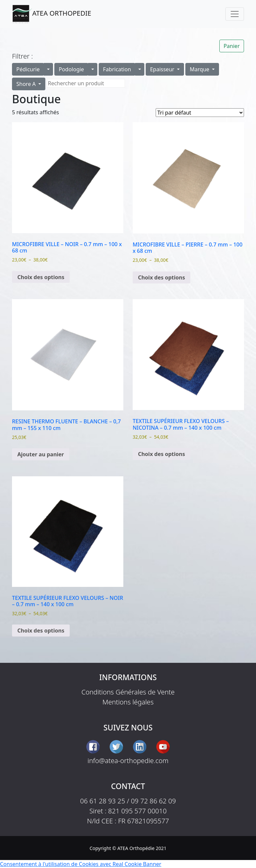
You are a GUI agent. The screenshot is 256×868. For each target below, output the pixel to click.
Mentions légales (128, 702)
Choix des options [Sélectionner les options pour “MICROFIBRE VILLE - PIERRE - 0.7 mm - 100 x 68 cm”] (161, 277)
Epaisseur (163, 69)
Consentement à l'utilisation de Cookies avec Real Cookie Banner (81, 864)
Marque (200, 69)
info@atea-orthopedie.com (128, 761)
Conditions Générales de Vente (128, 692)
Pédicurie (28, 69)
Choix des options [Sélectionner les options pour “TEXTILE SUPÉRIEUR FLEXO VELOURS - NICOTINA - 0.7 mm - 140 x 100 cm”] (161, 454)
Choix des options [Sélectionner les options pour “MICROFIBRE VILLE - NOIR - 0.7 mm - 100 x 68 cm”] (41, 277)
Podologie (71, 69)
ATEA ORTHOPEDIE (52, 14)
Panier (232, 46)
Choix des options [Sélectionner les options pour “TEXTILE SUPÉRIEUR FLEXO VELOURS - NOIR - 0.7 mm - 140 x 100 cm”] (41, 631)
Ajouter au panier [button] (41, 454)
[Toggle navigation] (235, 14)
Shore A (27, 84)
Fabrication (117, 69)
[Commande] (200, 113)
